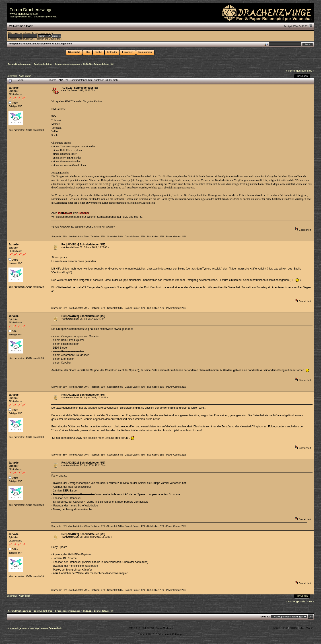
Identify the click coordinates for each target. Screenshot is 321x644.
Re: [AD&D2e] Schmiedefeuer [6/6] (83, 463)
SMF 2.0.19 (134, 628)
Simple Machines (164, 628)
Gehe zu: (265, 617)
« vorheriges (293, 71)
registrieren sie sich (44, 33)
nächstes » (308, 71)
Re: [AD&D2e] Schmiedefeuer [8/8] (83, 245)
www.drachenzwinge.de (24, 14)
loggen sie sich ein (21, 33)
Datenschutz (55, 628)
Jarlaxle (13, 88)
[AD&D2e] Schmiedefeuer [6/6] (80, 88)
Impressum (41, 628)
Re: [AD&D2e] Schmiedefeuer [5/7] (83, 395)
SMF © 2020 (148, 628)
